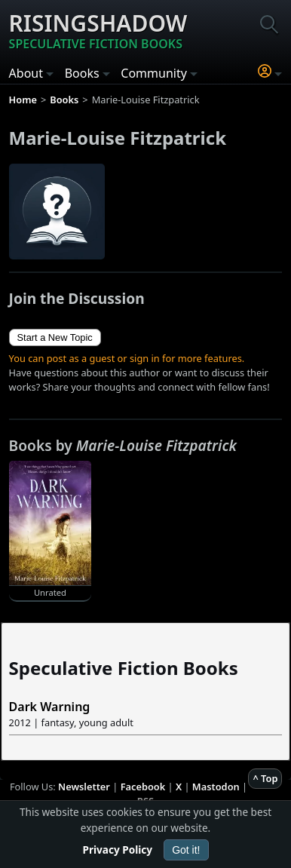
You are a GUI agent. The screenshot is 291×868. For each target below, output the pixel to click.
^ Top (265, 778)
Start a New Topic (55, 337)
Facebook (143, 787)
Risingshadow (98, 30)
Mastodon (216, 787)
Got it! (186, 850)
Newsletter (84, 787)
